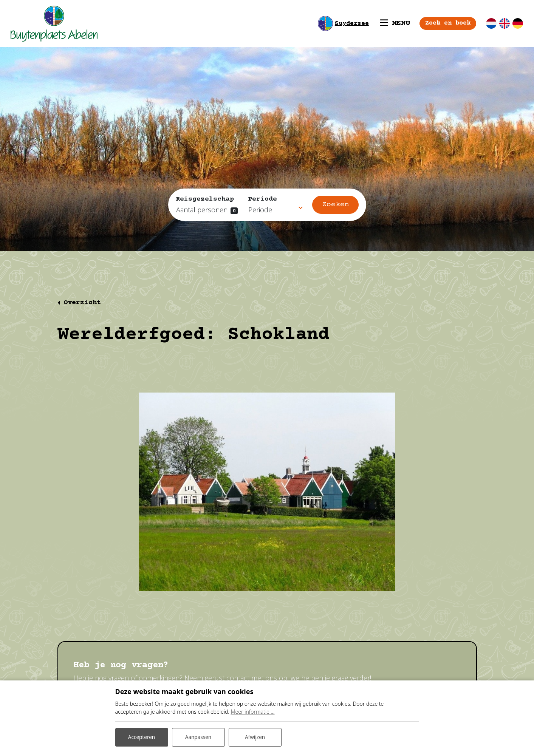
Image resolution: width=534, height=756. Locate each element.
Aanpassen (198, 737)
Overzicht (82, 303)
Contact (99, 660)
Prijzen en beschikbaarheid (188, 660)
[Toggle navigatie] (389, 23)
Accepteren (142, 737)
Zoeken (336, 205)
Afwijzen (255, 737)
